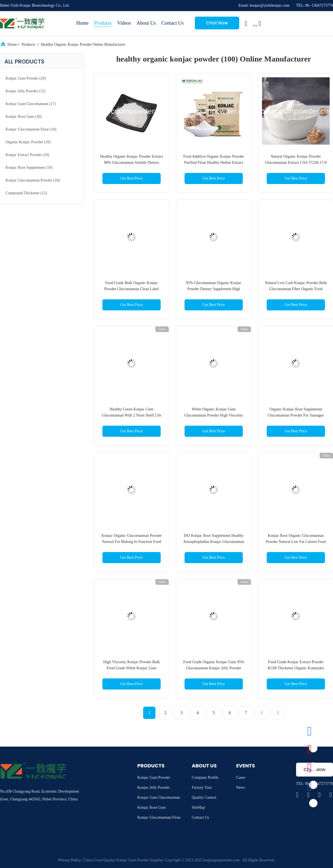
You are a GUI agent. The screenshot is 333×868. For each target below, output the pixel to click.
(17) (31, 104)
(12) (25, 91)
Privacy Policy (70, 860)
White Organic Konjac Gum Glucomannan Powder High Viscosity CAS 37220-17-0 (214, 415)
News (241, 787)
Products (103, 23)
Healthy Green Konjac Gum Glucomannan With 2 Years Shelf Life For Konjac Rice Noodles (132, 415)
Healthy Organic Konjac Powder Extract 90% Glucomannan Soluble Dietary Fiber (132, 163)
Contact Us (172, 23)
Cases (241, 778)
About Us (146, 23)
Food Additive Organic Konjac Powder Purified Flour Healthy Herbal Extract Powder (214, 163)
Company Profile (205, 778)
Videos (124, 23)
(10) (31, 129)
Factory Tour (202, 787)
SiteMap (198, 807)
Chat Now (217, 23)
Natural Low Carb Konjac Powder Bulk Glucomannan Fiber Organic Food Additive (296, 289)
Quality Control (204, 797)
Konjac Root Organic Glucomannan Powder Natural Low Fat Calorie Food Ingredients (296, 542)
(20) (26, 78)
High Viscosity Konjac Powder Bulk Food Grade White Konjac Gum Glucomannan (132, 668)
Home (82, 23)
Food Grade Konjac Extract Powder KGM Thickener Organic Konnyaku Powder (296, 668)
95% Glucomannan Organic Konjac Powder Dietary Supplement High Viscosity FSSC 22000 (214, 289)
